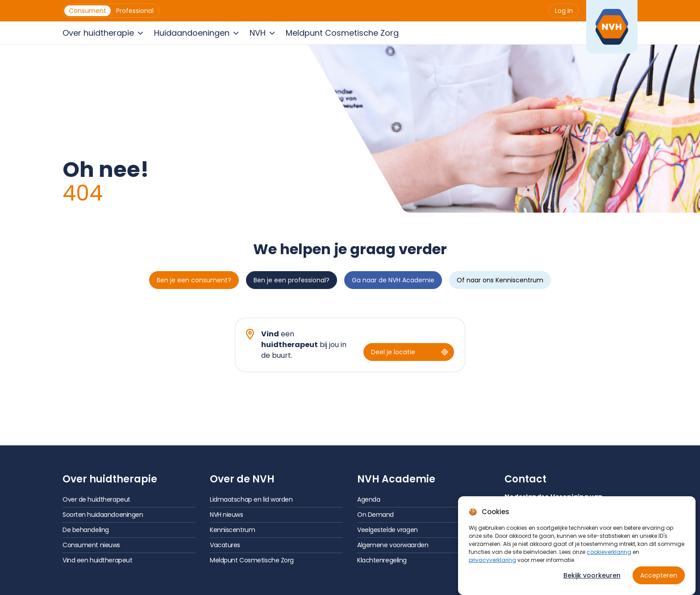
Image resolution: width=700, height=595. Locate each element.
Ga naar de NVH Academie (393, 280)
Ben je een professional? (292, 280)
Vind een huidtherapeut (97, 560)
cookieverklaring (609, 552)
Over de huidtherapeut (96, 499)
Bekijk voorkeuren (592, 575)
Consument (87, 11)
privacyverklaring (492, 560)
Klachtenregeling (382, 560)
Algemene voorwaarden (393, 545)
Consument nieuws (91, 545)
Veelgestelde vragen (387, 530)
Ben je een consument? (194, 280)
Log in (564, 11)
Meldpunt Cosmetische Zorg (252, 560)
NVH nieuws (227, 515)
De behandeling (86, 530)
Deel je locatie (410, 352)
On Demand (375, 515)
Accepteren (659, 575)
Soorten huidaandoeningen (103, 515)
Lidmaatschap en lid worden (251, 499)
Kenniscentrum (232, 530)
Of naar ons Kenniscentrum (500, 280)
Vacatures (225, 545)
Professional (135, 11)
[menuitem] (87, 11)
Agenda (369, 499)
